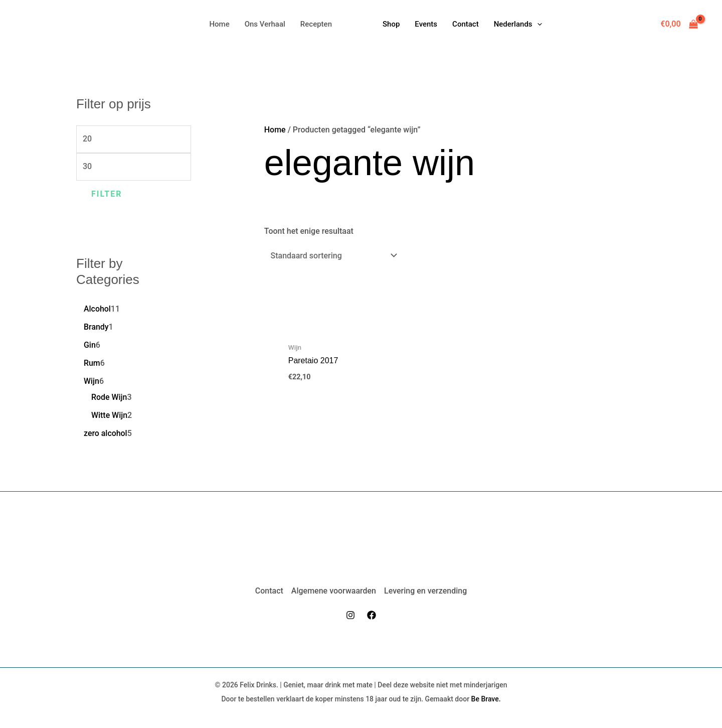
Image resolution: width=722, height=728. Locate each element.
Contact (269, 591)
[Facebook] (372, 615)
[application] (537, 24)
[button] (518, 24)
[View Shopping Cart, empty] (679, 24)
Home (275, 130)
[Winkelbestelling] (332, 256)
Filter (107, 194)
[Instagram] (350, 615)
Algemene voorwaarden (334, 591)
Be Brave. (486, 699)
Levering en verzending (425, 591)
